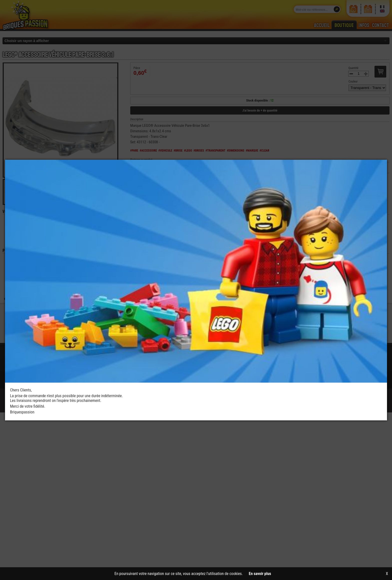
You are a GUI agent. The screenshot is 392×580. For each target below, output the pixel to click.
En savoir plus (260, 574)
